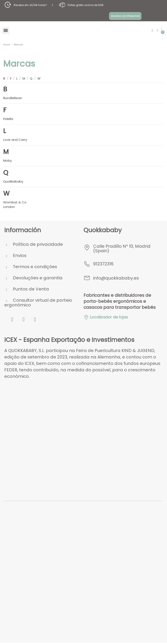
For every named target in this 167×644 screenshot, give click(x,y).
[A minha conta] (157, 30)
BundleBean (13, 98)
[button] (125, 16)
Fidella (8, 119)
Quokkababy (13, 181)
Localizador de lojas (106, 317)
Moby (8, 161)
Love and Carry (15, 140)
